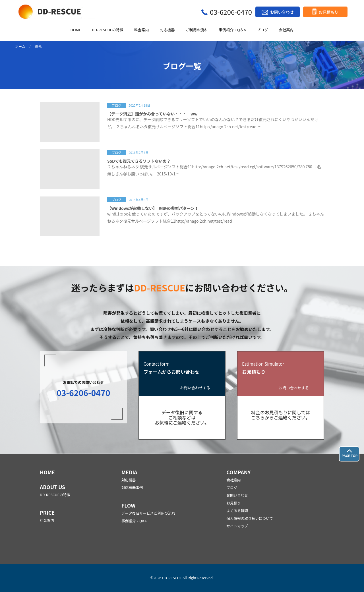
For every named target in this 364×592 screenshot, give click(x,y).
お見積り (233, 503)
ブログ (262, 30)
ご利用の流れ (197, 30)
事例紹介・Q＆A (232, 30)
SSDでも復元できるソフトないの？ (139, 161)
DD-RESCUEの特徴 (107, 30)
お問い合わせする (195, 388)
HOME (76, 30)
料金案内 (142, 30)
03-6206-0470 (231, 12)
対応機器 (167, 30)
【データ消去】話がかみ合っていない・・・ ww (152, 114)
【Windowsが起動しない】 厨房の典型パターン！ (153, 208)
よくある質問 (237, 511)
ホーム (20, 46)
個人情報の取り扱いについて (250, 518)
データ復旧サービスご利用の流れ (148, 513)
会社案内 (286, 30)
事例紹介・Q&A (134, 521)
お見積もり (329, 12)
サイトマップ (237, 526)
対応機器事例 (132, 488)
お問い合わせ (282, 12)
